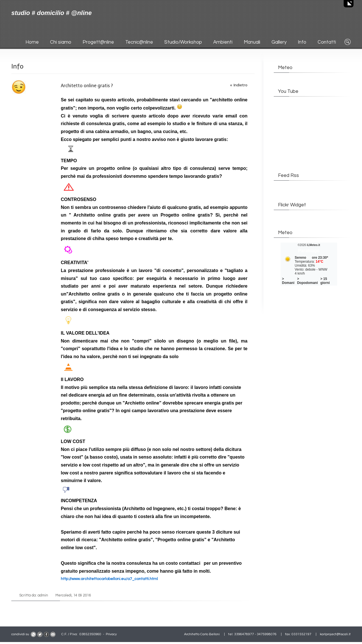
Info (302, 42)
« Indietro (239, 85)
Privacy (111, 634)
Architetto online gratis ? (87, 86)
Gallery (279, 42)
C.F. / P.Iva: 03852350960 (81, 634)
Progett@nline (98, 42)
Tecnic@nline (139, 42)
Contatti (327, 42)
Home (32, 42)
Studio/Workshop (183, 42)
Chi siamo (61, 42)
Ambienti (223, 42)
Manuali (252, 42)
